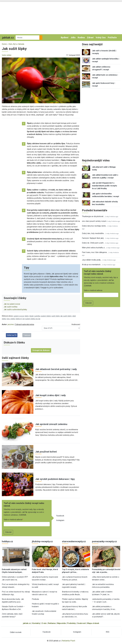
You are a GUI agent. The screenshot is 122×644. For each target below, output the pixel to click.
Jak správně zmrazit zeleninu (51, 424)
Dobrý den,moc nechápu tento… (94, 226)
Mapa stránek (93, 623)
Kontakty (36, 623)
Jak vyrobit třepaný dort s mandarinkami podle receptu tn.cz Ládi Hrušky (104, 186)
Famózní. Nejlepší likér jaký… (93, 238)
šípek (32, 316)
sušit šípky (56, 316)
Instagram (60, 520)
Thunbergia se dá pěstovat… (93, 216)
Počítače (112, 37)
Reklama (52, 623)
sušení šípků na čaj (33, 319)
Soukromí (81, 623)
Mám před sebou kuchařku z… (94, 248)
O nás (44, 623)
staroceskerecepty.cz (74, 541)
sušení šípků (46, 316)
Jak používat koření (46, 452)
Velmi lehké (7, 55)
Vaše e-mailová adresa (13, 520)
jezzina (11, 324)
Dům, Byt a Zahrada (16, 44)
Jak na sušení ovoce (12, 304)
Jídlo (73, 37)
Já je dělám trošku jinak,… (92, 260)
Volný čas (101, 37)
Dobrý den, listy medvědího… (93, 233)
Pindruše (35, 599)
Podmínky (71, 623)
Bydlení (65, 37)
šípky (27, 316)
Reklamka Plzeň (69, 641)
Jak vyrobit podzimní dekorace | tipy (55, 479)
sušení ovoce (19, 316)
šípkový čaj (20, 319)
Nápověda (61, 623)
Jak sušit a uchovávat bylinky (15, 310)
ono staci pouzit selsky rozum (94, 221)
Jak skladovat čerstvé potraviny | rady (56, 369)
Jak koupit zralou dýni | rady (50, 395)
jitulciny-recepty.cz (42, 541)
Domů (4, 44)
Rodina (81, 37)
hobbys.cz (7, 541)
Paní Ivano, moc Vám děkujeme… (95, 252)
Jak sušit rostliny (11, 307)
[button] (41, 80)
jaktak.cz (27, 623)
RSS (108, 632)
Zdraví (90, 37)
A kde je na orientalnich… (92, 265)
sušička (37, 316)
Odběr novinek (16, 632)
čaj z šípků (11, 319)
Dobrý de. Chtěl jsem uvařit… (93, 243)
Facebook (60, 516)
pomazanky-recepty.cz (104, 541)
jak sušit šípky (66, 316)
